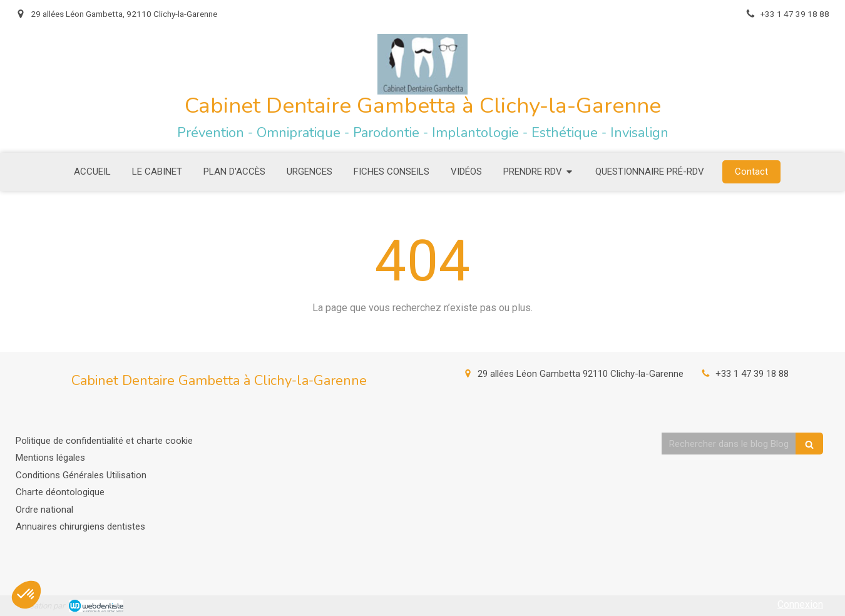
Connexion (800, 604)
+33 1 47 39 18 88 (752, 374)
